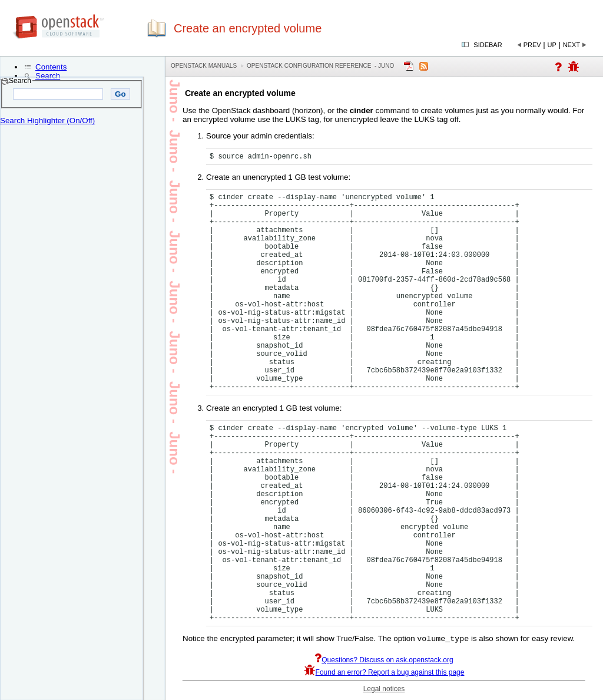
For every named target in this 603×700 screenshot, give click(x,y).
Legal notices (384, 690)
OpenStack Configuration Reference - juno (320, 66)
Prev (532, 45)
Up (552, 45)
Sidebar (488, 45)
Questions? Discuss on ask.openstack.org (384, 661)
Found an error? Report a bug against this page (384, 673)
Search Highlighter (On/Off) (47, 120)
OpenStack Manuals (204, 66)
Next (571, 45)
